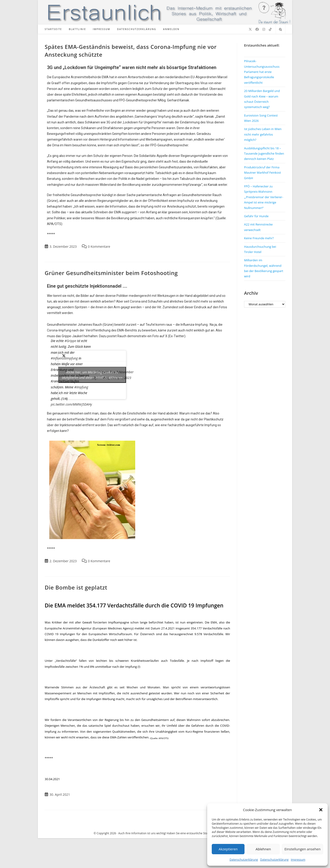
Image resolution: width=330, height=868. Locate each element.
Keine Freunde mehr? (259, 238)
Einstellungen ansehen (302, 849)
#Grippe (70, 341)
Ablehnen (263, 849)
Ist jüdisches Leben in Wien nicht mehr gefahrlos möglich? (263, 134)
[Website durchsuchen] (280, 30)
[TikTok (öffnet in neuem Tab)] (270, 29)
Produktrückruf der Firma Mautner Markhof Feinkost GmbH (263, 173)
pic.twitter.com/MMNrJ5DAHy (71, 404)
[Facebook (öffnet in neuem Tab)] (257, 29)
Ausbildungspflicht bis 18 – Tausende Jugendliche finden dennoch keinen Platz (264, 154)
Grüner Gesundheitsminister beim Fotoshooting (111, 273)
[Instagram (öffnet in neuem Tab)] (264, 29)
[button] (321, 810)
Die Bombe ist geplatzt (76, 587)
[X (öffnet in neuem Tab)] (250, 29)
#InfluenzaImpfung (64, 358)
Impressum (298, 860)
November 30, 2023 (126, 375)
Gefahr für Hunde (256, 216)
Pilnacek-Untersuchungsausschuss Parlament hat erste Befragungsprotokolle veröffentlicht (262, 72)
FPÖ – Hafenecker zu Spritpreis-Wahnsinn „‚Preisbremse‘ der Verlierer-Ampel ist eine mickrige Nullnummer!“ (264, 197)
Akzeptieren (228, 849)
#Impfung (81, 387)
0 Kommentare (99, 246)
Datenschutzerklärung (244, 860)
